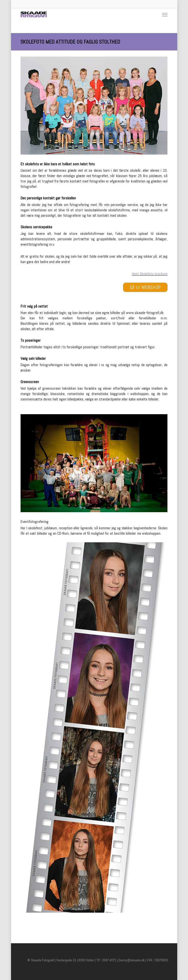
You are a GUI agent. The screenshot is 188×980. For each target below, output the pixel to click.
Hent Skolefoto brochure (150, 274)
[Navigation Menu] (165, 14)
